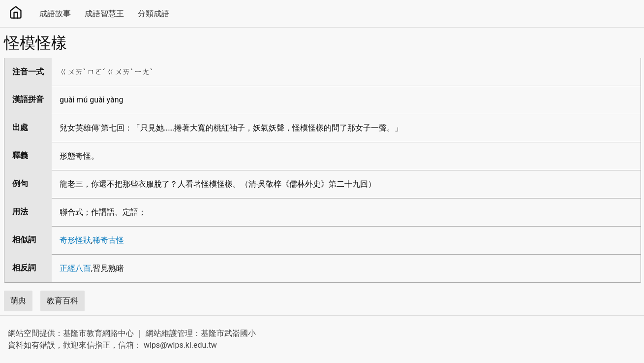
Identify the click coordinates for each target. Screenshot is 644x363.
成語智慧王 (104, 14)
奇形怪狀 (75, 240)
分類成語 (153, 14)
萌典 (18, 301)
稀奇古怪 (108, 240)
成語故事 (55, 14)
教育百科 (62, 301)
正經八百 (75, 268)
